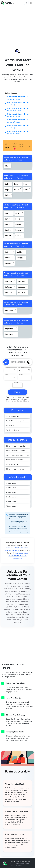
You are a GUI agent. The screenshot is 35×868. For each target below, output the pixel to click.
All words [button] (17, 385)
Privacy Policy (26, 861)
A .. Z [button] (24, 147)
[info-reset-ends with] (29, 370)
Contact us (19, 865)
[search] (6, 362)
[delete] (29, 362)
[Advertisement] (17, 24)
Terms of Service (15, 861)
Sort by (21, 144)
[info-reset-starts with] (15, 370)
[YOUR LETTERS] (18, 362)
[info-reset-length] (29, 378)
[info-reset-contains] (15, 378)
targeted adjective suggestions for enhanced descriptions (18, 556)
